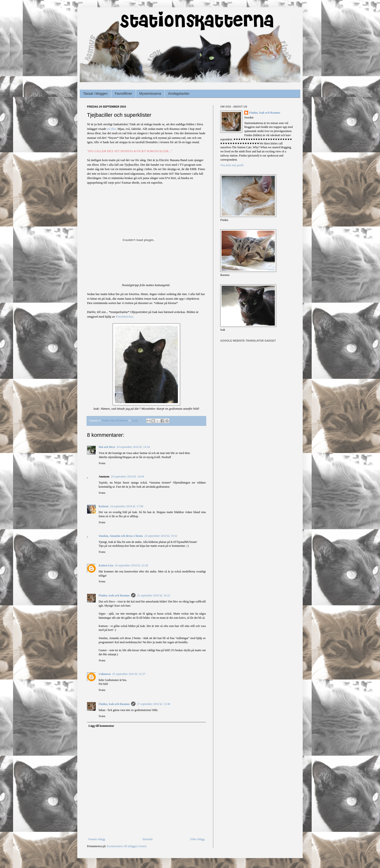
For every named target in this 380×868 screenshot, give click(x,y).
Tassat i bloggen (95, 94)
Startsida (148, 839)
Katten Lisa (106, 565)
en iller (111, 129)
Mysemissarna (150, 94)
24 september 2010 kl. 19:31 (161, 536)
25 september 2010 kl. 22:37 (129, 674)
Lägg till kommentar (101, 726)
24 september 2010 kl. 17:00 (127, 506)
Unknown (105, 674)
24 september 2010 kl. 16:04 (127, 477)
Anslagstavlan (179, 94)
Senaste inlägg (97, 839)
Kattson (104, 506)
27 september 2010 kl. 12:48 (154, 704)
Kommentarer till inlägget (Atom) (127, 846)
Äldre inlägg (197, 839)
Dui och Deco (107, 447)
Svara (102, 463)
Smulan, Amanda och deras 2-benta (121, 536)
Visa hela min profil (232, 165)
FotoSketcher (124, 317)
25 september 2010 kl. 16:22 (154, 595)
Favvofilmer (123, 94)
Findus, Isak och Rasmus (114, 595)
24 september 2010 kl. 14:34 (133, 447)
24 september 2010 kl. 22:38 (131, 565)
